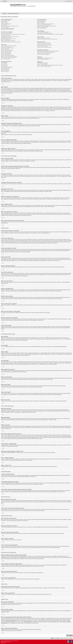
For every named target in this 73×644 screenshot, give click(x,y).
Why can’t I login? (4, 25)
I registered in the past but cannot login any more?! (10, 26)
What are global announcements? (7, 67)
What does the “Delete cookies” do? (7, 29)
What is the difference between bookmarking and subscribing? (48, 51)
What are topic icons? (5, 71)
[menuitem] (2, 1)
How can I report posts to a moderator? (8, 56)
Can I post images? (4, 66)
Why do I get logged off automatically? (8, 28)
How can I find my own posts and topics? (44, 47)
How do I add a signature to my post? (8, 48)
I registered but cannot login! (6, 24)
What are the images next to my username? (9, 39)
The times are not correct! (6, 35)
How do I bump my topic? (5, 59)
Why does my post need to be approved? (8, 58)
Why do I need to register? (6, 21)
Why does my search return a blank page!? (45, 45)
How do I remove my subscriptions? (43, 54)
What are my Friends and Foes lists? (44, 38)
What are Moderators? (41, 22)
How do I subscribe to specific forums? (44, 53)
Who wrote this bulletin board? (42, 63)
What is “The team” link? (41, 28)
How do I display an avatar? (6, 40)
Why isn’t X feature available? (42, 64)
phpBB (46, 191)
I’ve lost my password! (5, 27)
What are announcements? (6, 68)
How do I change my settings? (6, 33)
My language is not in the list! (6, 37)
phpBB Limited (33, 603)
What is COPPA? (4, 22)
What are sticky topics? (5, 69)
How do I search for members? (43, 46)
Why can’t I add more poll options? (7, 50)
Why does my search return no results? (44, 44)
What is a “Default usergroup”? (43, 27)
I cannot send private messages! (43, 32)
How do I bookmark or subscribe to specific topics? (46, 52)
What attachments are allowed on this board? (45, 58)
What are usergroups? (41, 23)
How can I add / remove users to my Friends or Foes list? (47, 39)
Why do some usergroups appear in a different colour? (47, 26)
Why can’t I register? (5, 23)
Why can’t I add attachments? (6, 53)
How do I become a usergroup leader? (44, 25)
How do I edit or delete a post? (6, 47)
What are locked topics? (5, 70)
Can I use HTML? (4, 64)
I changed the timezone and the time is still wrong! (10, 36)
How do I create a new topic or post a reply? (9, 46)
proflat (3, 642)
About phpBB (12, 604)
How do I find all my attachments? (43, 59)
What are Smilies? (4, 65)
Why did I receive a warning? (6, 54)
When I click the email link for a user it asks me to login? (11, 42)
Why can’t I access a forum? (6, 52)
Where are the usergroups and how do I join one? (46, 24)
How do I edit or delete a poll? (6, 51)
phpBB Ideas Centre (52, 611)
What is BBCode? (4, 63)
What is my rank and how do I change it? (8, 41)
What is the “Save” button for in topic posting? (9, 57)
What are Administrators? (42, 21)
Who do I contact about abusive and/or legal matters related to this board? (50, 65)
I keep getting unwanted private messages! (45, 33)
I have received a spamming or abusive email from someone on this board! (50, 34)
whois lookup (9, 620)
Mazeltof (8, 642)
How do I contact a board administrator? (44, 66)
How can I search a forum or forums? (44, 43)
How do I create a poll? (5, 49)
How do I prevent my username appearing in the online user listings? (13, 34)
